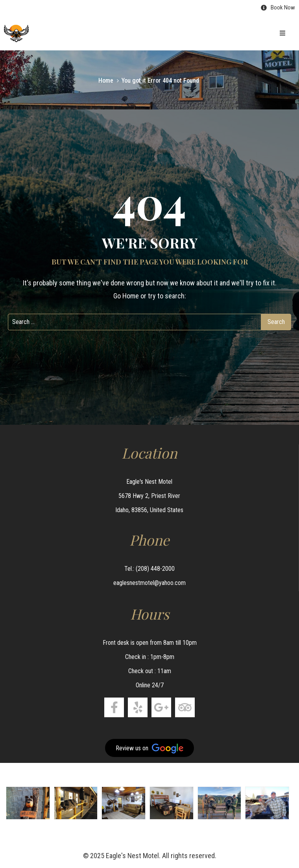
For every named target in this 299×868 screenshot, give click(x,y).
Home (106, 81)
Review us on (149, 749)
